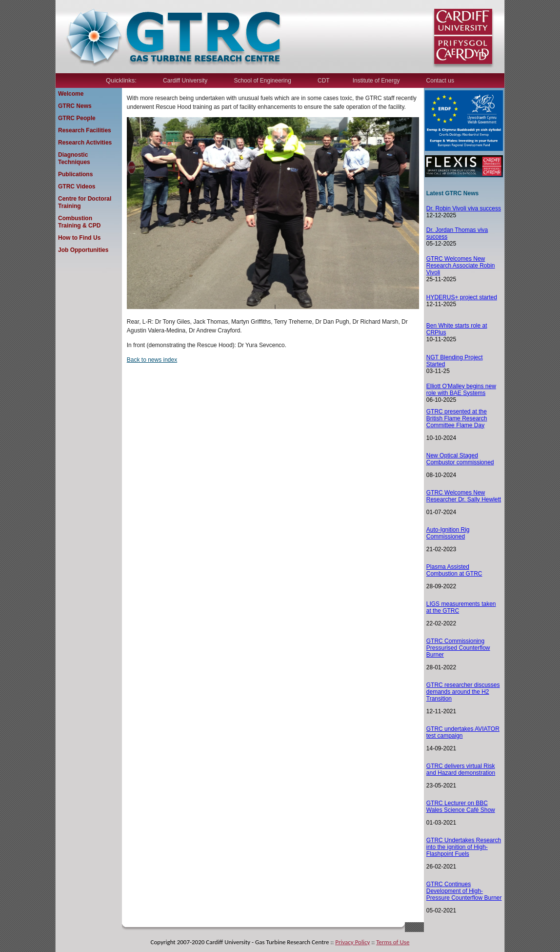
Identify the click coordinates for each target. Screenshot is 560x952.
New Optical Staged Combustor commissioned (460, 459)
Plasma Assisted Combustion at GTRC (454, 570)
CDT (324, 81)
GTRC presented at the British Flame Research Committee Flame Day (457, 418)
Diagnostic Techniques (74, 158)
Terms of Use (393, 942)
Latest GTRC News (452, 193)
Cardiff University (185, 81)
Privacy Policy (352, 942)
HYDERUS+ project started (462, 297)
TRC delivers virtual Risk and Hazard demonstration (461, 769)
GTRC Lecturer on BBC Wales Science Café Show (461, 807)
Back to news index (152, 360)
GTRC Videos (77, 186)
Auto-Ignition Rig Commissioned (448, 533)
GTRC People (77, 118)
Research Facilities (85, 130)
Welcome (71, 94)
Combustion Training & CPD (79, 222)
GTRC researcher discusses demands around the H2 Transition (463, 692)
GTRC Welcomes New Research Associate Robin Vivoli (461, 266)
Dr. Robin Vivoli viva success (464, 208)
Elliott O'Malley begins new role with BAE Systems (461, 390)
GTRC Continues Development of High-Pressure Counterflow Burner (464, 891)
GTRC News (75, 106)
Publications (75, 174)
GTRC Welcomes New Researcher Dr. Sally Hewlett (464, 496)
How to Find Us (79, 238)
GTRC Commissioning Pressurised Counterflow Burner (458, 648)
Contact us (440, 81)
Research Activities (85, 143)
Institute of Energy (376, 81)
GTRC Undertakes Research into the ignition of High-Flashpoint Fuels (464, 847)
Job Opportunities (83, 250)
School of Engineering (262, 81)
